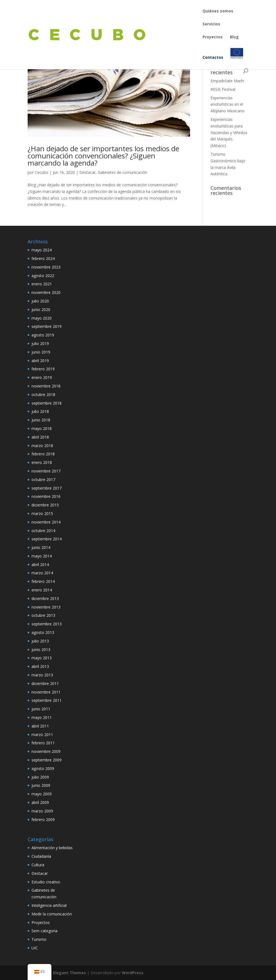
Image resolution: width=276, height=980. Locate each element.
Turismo (39, 939)
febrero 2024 (43, 258)
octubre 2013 (43, 615)
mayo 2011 (42, 717)
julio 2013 (40, 641)
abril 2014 (40, 565)
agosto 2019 (43, 335)
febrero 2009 (43, 820)
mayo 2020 (42, 318)
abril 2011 (40, 726)
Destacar (87, 172)
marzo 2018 (42, 446)
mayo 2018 (42, 428)
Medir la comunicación (52, 914)
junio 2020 (41, 310)
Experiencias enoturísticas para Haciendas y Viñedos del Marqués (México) (229, 132)
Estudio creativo (46, 882)
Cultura (38, 865)
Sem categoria (44, 931)
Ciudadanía (41, 856)
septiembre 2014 (47, 539)
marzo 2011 (42, 735)
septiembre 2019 (47, 326)
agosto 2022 (43, 276)
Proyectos (41, 922)
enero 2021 (42, 284)
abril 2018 (40, 437)
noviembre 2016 (46, 496)
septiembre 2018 (47, 403)
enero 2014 (42, 590)
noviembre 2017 (46, 471)
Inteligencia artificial (49, 905)
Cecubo (42, 172)
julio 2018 (40, 411)
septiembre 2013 (47, 624)
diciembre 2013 (45, 598)
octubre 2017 (43, 480)
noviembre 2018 (46, 386)
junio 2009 (41, 785)
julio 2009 (40, 777)
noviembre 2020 (46, 292)
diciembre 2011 (45, 683)
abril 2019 (40, 361)
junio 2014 (41, 547)
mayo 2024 (42, 250)
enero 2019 (42, 377)
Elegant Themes (69, 973)
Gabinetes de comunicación (123, 172)
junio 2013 (41, 650)
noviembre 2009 (46, 751)
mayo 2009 (42, 794)
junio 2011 (41, 709)
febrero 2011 (43, 743)
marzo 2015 (42, 513)
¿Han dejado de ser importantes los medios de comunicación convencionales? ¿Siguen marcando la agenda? (103, 156)
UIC (35, 948)
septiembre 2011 (47, 700)
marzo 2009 (42, 811)
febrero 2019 (43, 369)
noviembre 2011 (46, 692)
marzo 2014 (42, 573)
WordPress (133, 973)
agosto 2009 (43, 768)
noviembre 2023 (46, 267)
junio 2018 (41, 420)
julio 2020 (40, 301)
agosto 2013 (43, 632)
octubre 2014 (43, 531)
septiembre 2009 (47, 760)
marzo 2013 (42, 675)
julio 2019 (40, 343)
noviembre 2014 (46, 522)
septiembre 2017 (47, 488)
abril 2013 (40, 666)
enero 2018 (42, 462)
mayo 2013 (42, 658)
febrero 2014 (43, 581)
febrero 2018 (43, 454)
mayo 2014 (42, 556)
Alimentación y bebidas (52, 848)
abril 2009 (40, 802)
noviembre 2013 (46, 607)
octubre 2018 (43, 395)
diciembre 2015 (45, 505)
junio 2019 (41, 352)
